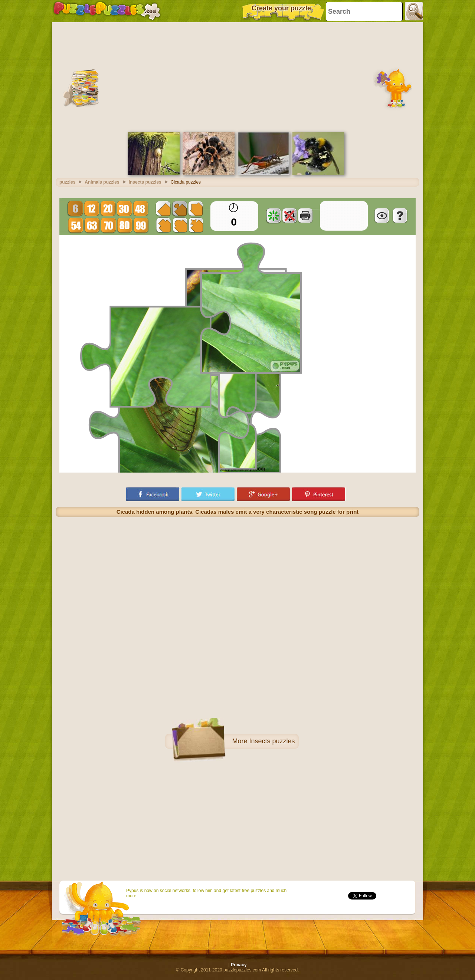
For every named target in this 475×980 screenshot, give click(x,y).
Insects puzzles (272, 741)
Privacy (239, 965)
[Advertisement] (237, 76)
